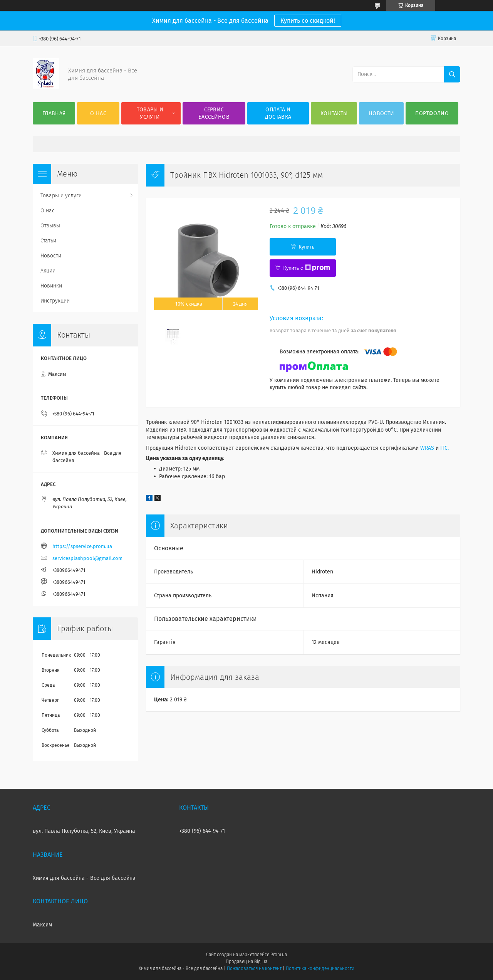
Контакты (334, 113)
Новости (381, 113)
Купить (306, 247)
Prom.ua (279, 955)
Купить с (306, 268)
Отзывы (50, 226)
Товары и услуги (150, 113)
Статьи (48, 241)
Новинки (51, 286)
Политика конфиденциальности (320, 968)
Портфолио (432, 113)
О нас (98, 113)
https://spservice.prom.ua (82, 546)
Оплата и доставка (278, 113)
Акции (48, 271)
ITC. (444, 448)
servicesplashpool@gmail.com (87, 558)
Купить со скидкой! (308, 21)
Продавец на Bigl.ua (246, 962)
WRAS (427, 448)
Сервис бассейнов (214, 113)
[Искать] (452, 74)
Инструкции (55, 301)
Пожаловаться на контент (254, 968)
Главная (54, 113)
